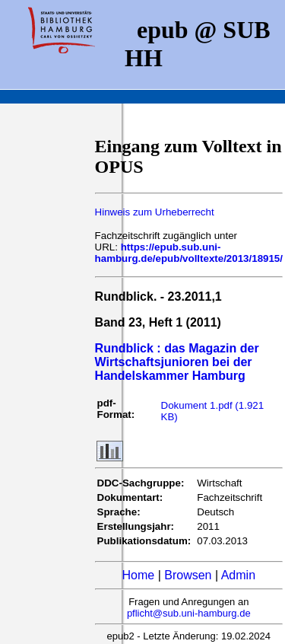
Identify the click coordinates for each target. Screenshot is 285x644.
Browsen (188, 575)
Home (139, 575)
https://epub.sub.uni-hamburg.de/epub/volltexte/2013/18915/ (189, 253)
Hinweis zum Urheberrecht (155, 212)
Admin (238, 575)
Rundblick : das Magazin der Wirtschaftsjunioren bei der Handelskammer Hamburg (177, 362)
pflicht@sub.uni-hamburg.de (189, 613)
